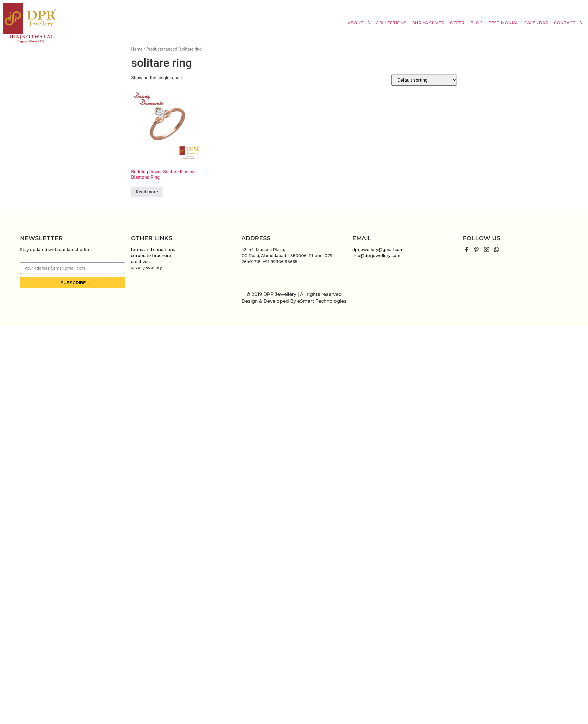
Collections (391, 23)
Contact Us (568, 23)
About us (359, 23)
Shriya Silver (428, 23)
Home (137, 49)
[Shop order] (424, 80)
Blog (476, 23)
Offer (457, 23)
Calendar (536, 23)
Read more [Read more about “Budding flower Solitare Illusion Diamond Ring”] (147, 192)
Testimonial (503, 23)
